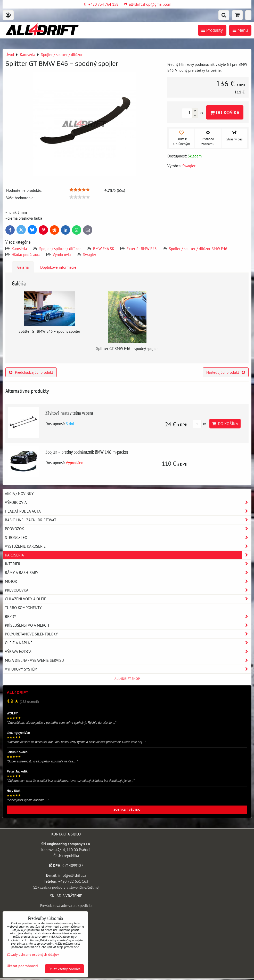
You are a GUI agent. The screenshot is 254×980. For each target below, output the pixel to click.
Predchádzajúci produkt (31, 372)
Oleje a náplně (128, 643)
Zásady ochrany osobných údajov (33, 954)
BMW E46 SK (104, 249)
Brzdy (128, 616)
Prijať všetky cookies (64, 969)
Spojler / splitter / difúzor (60, 249)
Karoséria (19, 249)
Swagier (90, 254)
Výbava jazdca (128, 652)
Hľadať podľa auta (26, 254)
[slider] (80, 190)
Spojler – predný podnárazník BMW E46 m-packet (87, 452)
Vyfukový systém (128, 669)
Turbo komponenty (23, 608)
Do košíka (225, 112)
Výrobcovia (62, 254)
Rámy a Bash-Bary (128, 573)
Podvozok (128, 529)
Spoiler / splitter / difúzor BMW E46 (198, 249)
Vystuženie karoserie (128, 546)
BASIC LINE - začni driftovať (128, 520)
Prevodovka (128, 590)
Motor (128, 581)
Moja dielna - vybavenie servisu (128, 660)
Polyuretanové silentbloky (128, 634)
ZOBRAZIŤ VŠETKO (127, 810)
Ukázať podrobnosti (22, 966)
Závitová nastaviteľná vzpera (69, 413)
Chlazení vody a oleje (128, 599)
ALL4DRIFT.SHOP (127, 679)
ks (199, 424)
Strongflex (128, 537)
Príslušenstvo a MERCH (128, 625)
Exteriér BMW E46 (142, 249)
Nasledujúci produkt (226, 372)
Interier (128, 564)
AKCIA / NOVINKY (19, 493)
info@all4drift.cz (72, 875)
